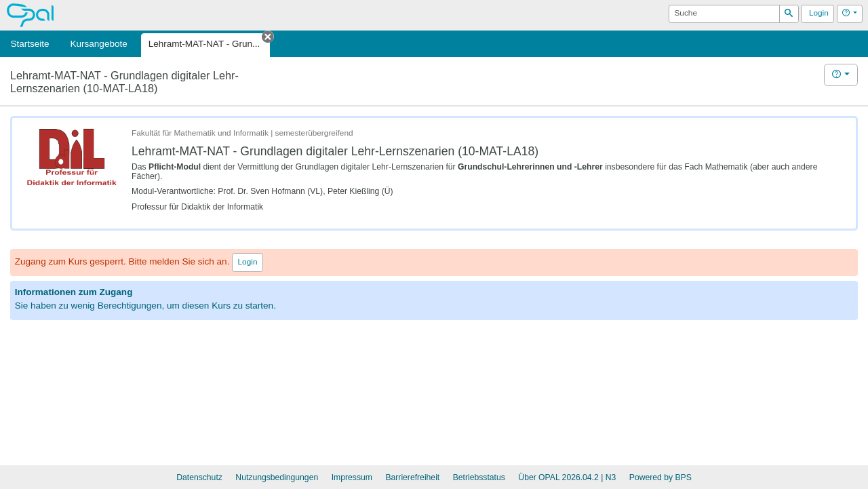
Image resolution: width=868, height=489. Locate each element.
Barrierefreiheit (412, 477)
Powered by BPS (660, 477)
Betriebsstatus (479, 477)
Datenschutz (199, 477)
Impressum (352, 477)
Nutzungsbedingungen (277, 477)
